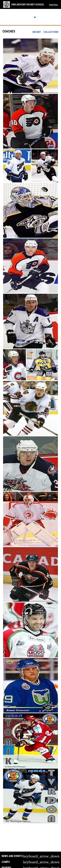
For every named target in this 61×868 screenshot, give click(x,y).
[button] (30, 66)
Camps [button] (6, 862)
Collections (51, 32)
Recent (37, 32)
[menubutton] (53, 5)
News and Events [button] (12, 856)
